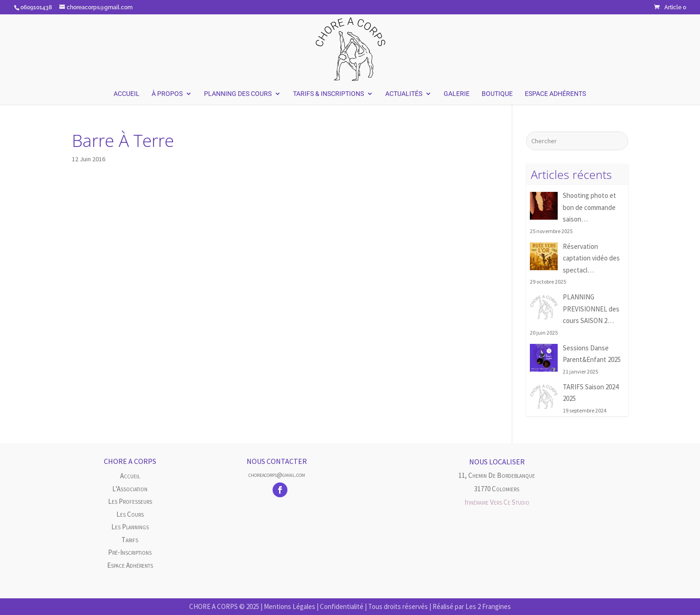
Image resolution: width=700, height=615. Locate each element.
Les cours (130, 514)
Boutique (497, 94)
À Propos (167, 94)
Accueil (127, 94)
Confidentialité (342, 606)
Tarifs (130, 540)
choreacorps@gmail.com (277, 475)
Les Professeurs (130, 501)
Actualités (404, 94)
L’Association (130, 489)
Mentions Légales (290, 606)
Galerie (457, 94)
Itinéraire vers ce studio (497, 502)
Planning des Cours (238, 94)
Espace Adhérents (555, 94)
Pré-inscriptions (130, 552)
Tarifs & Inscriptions (328, 94)
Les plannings (130, 527)
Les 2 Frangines (488, 606)
